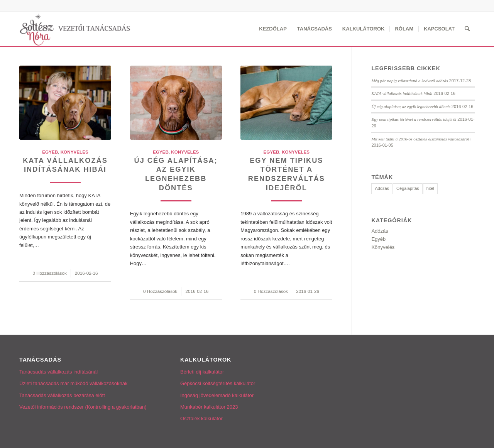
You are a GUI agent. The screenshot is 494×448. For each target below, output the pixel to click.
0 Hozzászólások (49, 273)
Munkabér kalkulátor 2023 (209, 407)
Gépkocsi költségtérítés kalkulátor (218, 383)
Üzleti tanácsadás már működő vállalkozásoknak (73, 383)
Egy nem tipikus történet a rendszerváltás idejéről (414, 119)
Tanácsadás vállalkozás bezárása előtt (62, 395)
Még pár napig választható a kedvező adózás (409, 81)
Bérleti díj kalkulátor (202, 372)
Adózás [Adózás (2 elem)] (382, 188)
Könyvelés (74, 152)
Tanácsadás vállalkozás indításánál (58, 372)
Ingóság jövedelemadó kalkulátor (217, 395)
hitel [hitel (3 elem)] (430, 188)
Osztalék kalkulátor (201, 418)
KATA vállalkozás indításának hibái (402, 93)
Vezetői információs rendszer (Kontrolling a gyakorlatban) (83, 407)
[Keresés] (467, 29)
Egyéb (50, 152)
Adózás (380, 231)
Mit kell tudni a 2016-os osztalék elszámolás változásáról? (421, 139)
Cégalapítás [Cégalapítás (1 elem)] (408, 188)
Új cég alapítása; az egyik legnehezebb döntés (411, 107)
